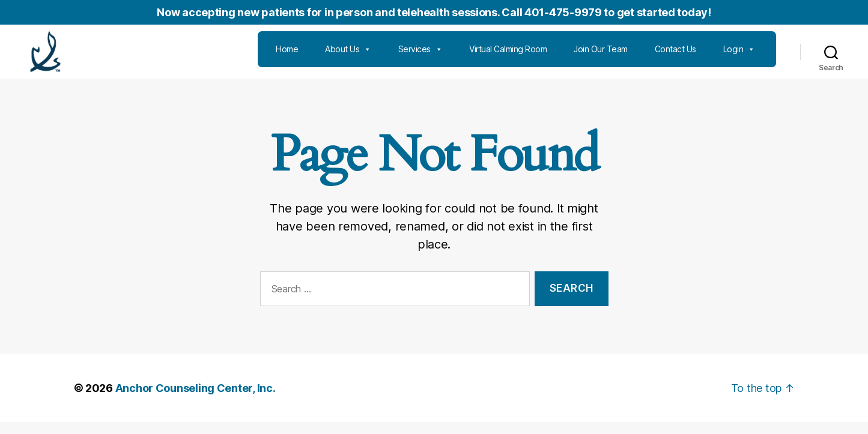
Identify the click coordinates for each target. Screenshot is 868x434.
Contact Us (675, 55)
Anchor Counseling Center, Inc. (196, 400)
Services (420, 55)
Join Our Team (601, 55)
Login (739, 55)
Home (287, 55)
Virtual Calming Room (508, 55)
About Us (348, 55)
